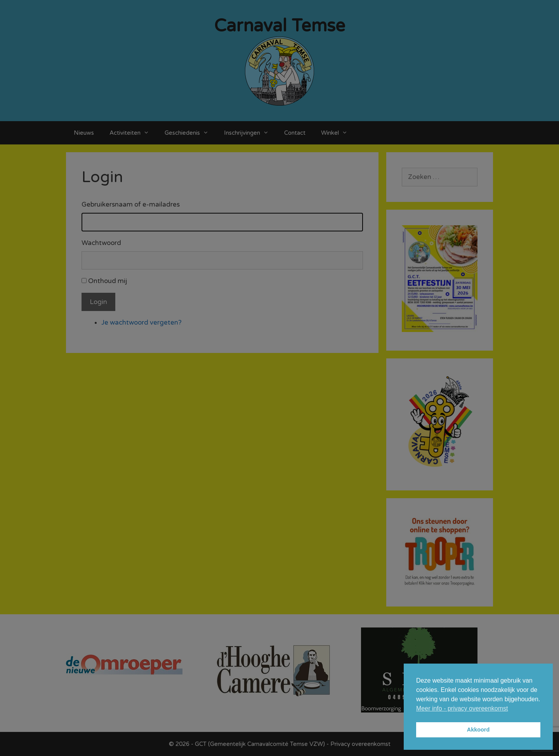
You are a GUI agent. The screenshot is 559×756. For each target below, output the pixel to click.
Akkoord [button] (478, 730)
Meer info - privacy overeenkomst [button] (462, 708)
